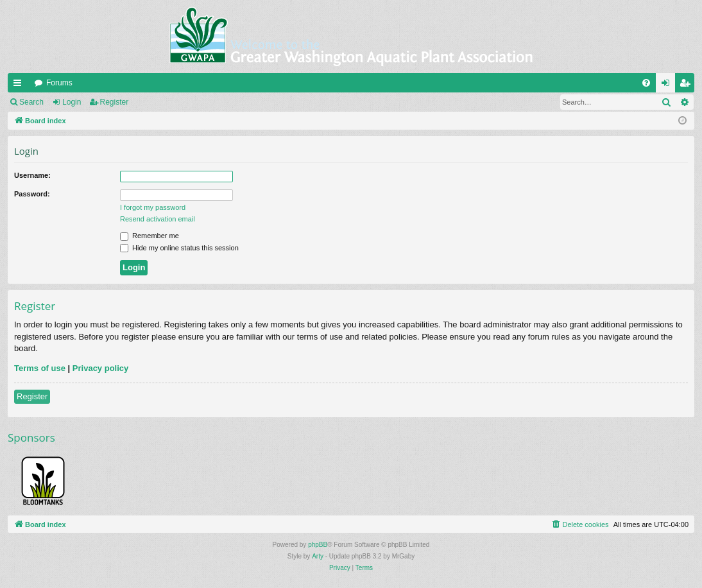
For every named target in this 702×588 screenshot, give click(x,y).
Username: (32, 175)
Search (31, 102)
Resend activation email (158, 219)
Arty (318, 556)
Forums (59, 83)
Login (72, 102)
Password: (32, 194)
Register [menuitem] (688, 85)
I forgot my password (153, 207)
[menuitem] (646, 83)
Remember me (150, 236)
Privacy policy (100, 368)
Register (115, 102)
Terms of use (40, 368)
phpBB (318, 545)
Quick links (20, 85)
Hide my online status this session (179, 248)
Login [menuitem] (668, 85)
